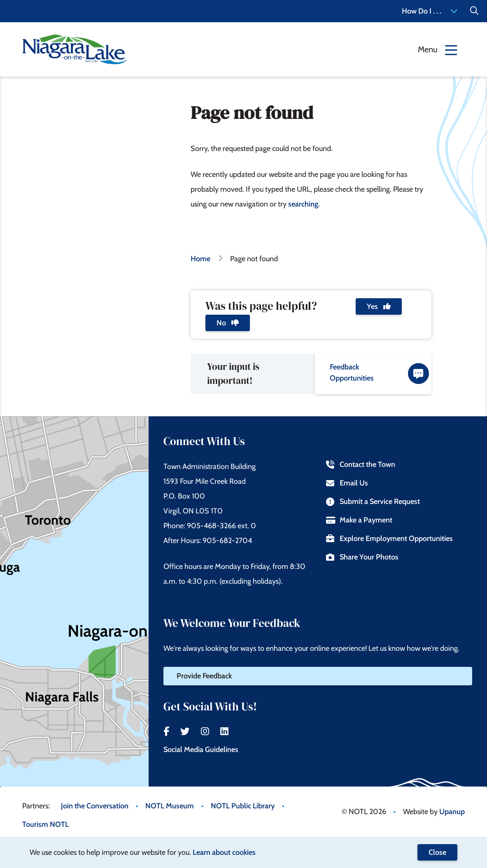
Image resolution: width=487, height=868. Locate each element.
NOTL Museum (170, 806)
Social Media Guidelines (201, 750)
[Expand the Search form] (474, 11)
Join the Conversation (95, 806)
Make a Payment (359, 520)
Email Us (347, 483)
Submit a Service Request (373, 501)
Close (437, 852)
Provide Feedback (204, 676)
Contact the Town (360, 464)
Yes (379, 306)
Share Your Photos (362, 557)
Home (200, 259)
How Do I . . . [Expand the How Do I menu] (430, 11)
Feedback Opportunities (379, 373)
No (228, 323)
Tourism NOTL (45, 824)
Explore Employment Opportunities (389, 538)
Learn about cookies (224, 852)
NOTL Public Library (243, 806)
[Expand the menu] (438, 49)
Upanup (452, 812)
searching (303, 204)
